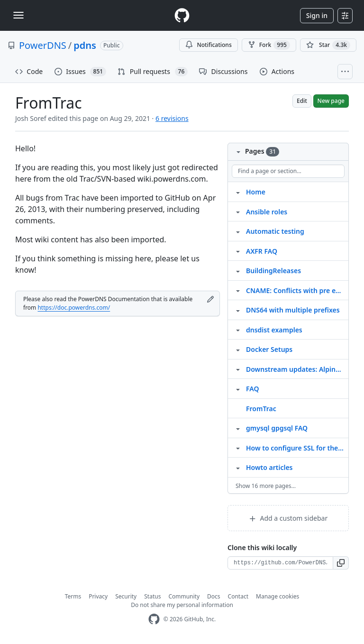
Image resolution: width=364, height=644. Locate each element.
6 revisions (172, 118)
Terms (73, 596)
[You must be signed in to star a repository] (328, 45)
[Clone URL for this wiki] (280, 563)
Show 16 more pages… (266, 486)
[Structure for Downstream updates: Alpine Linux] (238, 369)
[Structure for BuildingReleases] (238, 270)
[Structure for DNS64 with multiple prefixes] (238, 310)
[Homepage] (182, 15)
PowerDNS (43, 45)
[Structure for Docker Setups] (238, 349)
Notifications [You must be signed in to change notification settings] (208, 45)
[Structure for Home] (238, 192)
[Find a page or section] (288, 171)
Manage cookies (278, 596)
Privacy (98, 596)
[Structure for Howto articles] (238, 467)
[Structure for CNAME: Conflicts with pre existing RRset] (238, 290)
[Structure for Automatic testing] (238, 231)
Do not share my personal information (182, 605)
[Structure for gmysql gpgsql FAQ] (238, 428)
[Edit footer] (210, 299)
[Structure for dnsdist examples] (238, 330)
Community (184, 596)
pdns (85, 45)
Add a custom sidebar (288, 518)
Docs (214, 596)
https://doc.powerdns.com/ (74, 308)
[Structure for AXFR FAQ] (238, 251)
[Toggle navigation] (18, 15)
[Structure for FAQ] (238, 388)
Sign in (317, 15)
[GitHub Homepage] (154, 619)
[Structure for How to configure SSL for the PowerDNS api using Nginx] (238, 448)
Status (152, 596)
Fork (269, 45)
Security (126, 596)
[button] (341, 563)
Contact (238, 596)
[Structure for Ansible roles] (238, 212)
